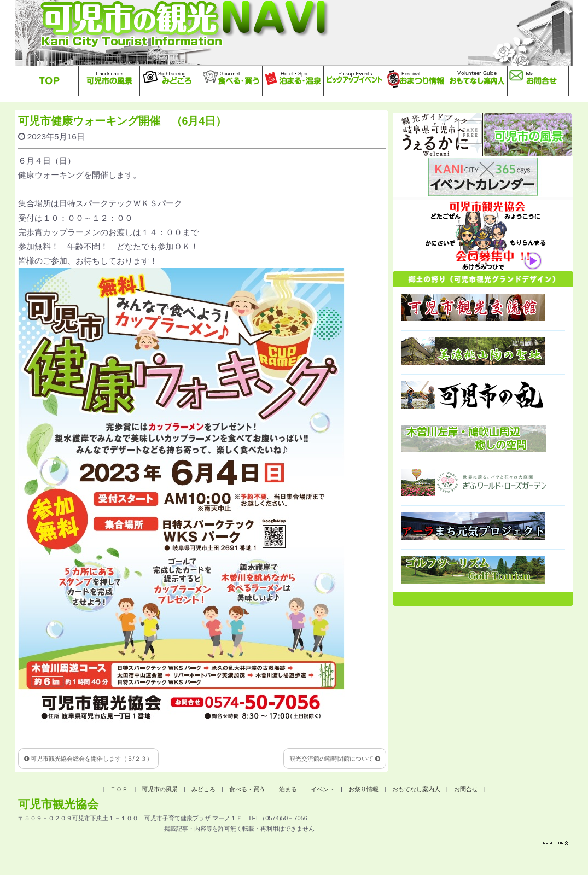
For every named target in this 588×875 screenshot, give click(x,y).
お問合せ (466, 789)
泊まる (288, 789)
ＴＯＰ (119, 789)
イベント (323, 789)
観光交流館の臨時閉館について (335, 759)
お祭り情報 (363, 789)
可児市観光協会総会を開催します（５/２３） (88, 759)
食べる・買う (247, 789)
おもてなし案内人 (416, 789)
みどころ (203, 789)
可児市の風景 (160, 789)
